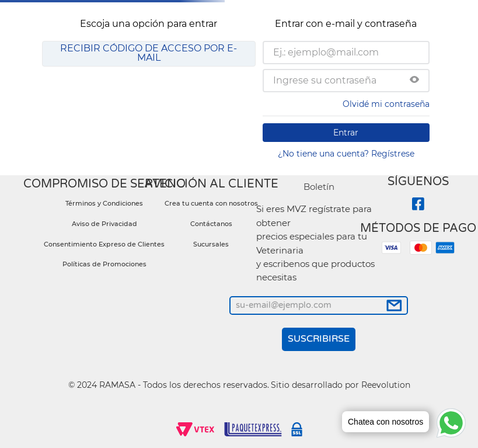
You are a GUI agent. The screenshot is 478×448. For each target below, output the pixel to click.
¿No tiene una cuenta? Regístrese (346, 154)
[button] (414, 81)
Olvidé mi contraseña (386, 104)
